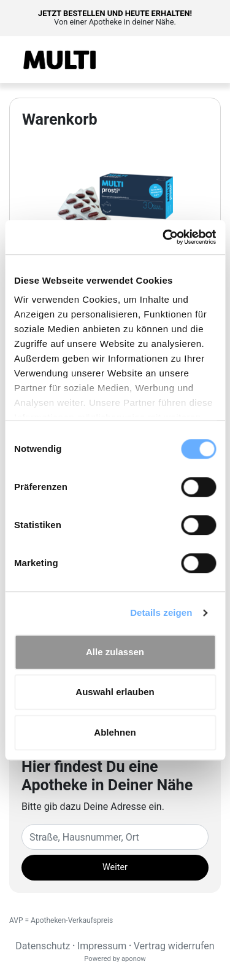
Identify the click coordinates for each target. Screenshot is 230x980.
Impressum (102, 946)
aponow (134, 959)
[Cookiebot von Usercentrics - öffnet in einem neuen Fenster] (164, 237)
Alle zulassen (115, 652)
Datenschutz (43, 946)
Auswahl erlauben (115, 692)
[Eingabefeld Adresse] (115, 837)
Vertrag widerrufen (174, 946)
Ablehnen (115, 732)
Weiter (115, 867)
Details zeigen (161, 612)
